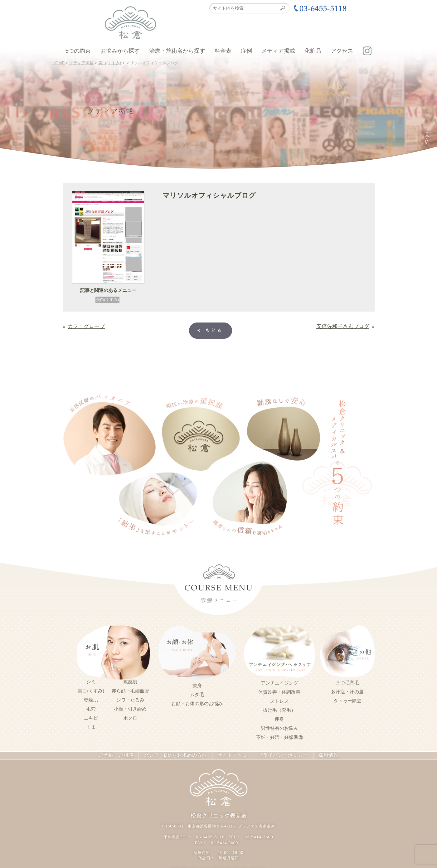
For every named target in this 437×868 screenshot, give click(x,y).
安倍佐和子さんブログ (347, 325)
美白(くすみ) (108, 300)
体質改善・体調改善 (279, 691)
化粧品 (313, 51)
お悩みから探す (120, 51)
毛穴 (91, 708)
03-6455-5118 (211, 834)
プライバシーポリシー (278, 754)
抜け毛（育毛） (279, 709)
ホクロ (130, 717)
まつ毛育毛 (347, 681)
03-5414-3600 (258, 834)
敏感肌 (130, 681)
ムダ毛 (197, 693)
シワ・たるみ (130, 699)
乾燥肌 (91, 699)
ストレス (279, 700)
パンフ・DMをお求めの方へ (176, 754)
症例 (246, 51)
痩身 (197, 684)
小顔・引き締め (130, 708)
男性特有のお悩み (279, 727)
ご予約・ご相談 (121, 754)
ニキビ (91, 717)
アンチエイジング (279, 682)
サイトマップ (230, 754)
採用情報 (323, 754)
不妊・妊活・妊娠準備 (279, 736)
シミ (91, 681)
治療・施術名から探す (177, 51)
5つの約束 (78, 51)
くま (91, 726)
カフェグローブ (83, 325)
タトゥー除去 (347, 700)
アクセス (342, 51)
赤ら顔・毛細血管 (130, 690)
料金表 (223, 51)
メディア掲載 (278, 51)
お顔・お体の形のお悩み (197, 702)
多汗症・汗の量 (347, 691)
